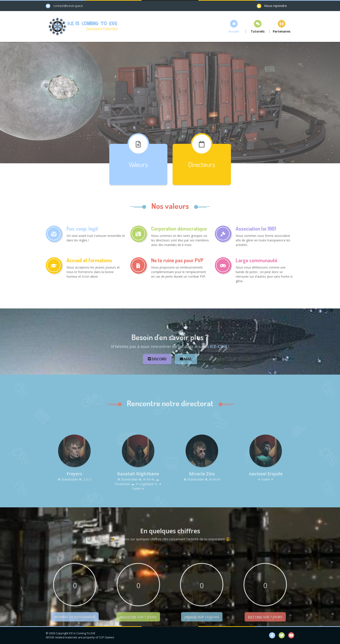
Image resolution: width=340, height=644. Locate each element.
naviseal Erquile (266, 506)
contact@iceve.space (68, 6)
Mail (186, 375)
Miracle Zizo (202, 506)
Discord (157, 375)
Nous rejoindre (275, 6)
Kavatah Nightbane (138, 506)
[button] (234, 27)
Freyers (74, 506)
